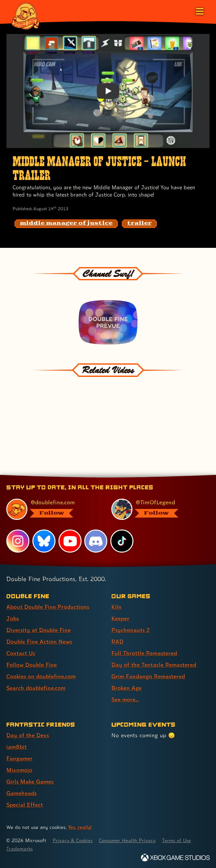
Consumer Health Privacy (129, 839)
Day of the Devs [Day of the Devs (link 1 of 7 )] (28, 734)
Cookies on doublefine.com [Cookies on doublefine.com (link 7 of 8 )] (41, 675)
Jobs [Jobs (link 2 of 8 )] (13, 617)
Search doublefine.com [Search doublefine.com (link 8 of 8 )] (36, 687)
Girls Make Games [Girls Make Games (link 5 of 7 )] (30, 780)
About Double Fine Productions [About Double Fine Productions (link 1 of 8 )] (48, 605)
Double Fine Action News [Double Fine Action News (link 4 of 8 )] (39, 640)
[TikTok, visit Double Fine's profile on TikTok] (122, 540)
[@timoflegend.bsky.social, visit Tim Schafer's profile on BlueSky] (157, 508)
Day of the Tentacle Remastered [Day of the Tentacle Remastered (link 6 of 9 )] (154, 664)
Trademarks (19, 848)
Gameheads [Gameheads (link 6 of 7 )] (22, 792)
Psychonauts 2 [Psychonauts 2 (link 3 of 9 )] (131, 629)
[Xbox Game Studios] (175, 856)
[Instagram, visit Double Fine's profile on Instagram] (18, 540)
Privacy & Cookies (73, 839)
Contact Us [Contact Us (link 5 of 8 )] (21, 652)
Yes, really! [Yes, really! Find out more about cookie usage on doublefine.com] (80, 826)
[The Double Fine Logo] (25, 16)
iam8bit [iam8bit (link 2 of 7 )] (17, 746)
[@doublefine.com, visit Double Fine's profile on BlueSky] (52, 508)
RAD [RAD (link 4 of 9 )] (117, 640)
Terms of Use (179, 839)
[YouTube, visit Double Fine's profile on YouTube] (70, 540)
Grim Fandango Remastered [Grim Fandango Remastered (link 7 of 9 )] (148, 675)
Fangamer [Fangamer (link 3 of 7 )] (20, 757)
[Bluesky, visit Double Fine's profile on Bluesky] (44, 540)
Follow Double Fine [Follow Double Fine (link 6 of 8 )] (32, 664)
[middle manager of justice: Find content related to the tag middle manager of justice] (66, 224)
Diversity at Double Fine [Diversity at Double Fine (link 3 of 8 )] (38, 629)
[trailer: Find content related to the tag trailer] (139, 224)
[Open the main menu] (199, 11)
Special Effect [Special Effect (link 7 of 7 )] (25, 804)
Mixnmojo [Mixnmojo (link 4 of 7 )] (19, 769)
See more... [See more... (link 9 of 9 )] (125, 698)
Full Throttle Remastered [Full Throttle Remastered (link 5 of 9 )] (144, 652)
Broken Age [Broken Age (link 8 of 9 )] (127, 687)
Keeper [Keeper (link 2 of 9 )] (120, 617)
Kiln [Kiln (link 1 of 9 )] (116, 605)
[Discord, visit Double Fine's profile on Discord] (96, 540)
